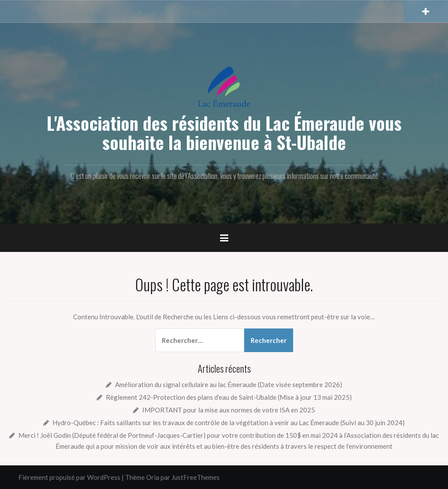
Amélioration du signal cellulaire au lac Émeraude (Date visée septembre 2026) (229, 384)
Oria (153, 477)
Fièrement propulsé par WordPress (69, 477)
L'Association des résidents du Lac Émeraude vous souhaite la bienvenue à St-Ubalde (224, 133)
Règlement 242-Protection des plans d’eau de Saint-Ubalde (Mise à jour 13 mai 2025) (229, 397)
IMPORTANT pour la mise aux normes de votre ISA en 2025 (229, 410)
